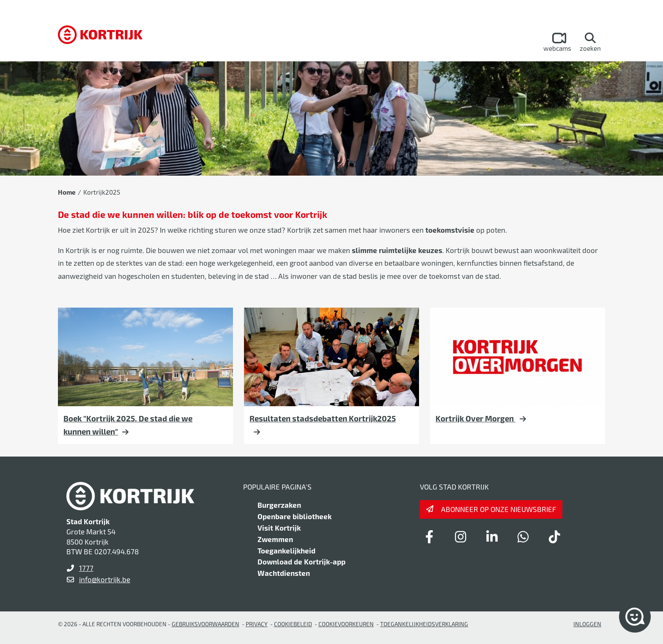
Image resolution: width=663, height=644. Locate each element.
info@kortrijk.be (105, 579)
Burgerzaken (279, 505)
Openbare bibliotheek (295, 516)
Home (67, 192)
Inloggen (587, 624)
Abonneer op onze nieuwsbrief (499, 509)
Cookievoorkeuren (346, 624)
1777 (86, 568)
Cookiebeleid (293, 624)
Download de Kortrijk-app (301, 561)
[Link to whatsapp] (523, 537)
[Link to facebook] (429, 537)
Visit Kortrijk (279, 528)
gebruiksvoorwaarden (205, 624)
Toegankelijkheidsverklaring (424, 624)
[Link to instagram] (460, 537)
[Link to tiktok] (554, 537)
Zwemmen (275, 539)
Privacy (257, 624)
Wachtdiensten (284, 573)
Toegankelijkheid (286, 550)
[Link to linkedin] (492, 537)
